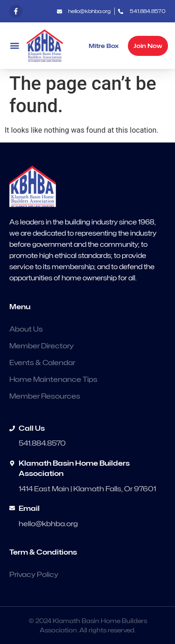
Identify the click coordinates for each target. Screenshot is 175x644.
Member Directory (42, 346)
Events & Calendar (42, 363)
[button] (14, 46)
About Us (26, 329)
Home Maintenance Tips (53, 380)
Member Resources (45, 396)
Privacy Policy (34, 575)
